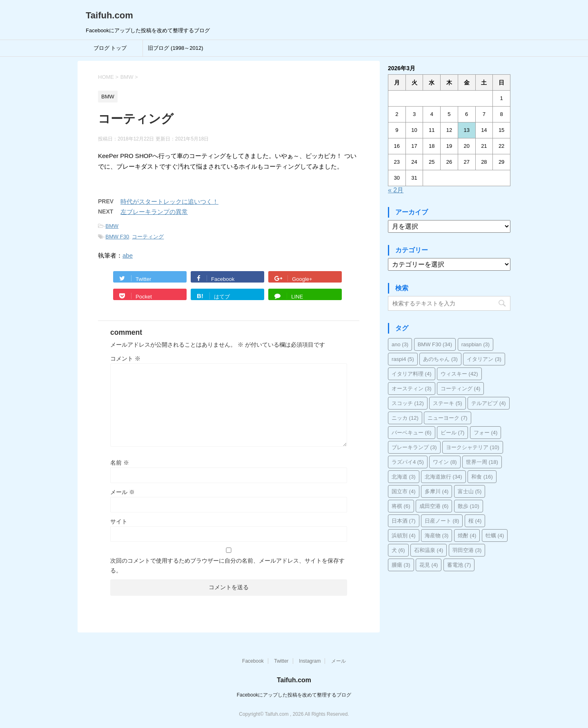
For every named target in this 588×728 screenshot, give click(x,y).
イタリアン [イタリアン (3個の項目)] (484, 359)
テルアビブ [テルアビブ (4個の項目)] (489, 403)
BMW (112, 226)
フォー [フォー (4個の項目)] (486, 433)
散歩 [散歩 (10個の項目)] (469, 506)
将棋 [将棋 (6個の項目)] (401, 506)
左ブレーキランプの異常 (154, 212)
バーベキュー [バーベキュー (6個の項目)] (412, 433)
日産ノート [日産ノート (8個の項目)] (442, 521)
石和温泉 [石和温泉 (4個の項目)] (429, 550)
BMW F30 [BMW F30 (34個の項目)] (435, 344)
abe (128, 255)
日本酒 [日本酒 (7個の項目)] (404, 521)
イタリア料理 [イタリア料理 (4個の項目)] (412, 374)
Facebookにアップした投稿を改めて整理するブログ (294, 695)
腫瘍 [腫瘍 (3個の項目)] (401, 565)
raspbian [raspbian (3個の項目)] (476, 344)
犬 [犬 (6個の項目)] (398, 550)
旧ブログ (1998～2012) (175, 48)
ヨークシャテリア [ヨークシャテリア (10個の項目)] (473, 447)
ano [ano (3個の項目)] (400, 344)
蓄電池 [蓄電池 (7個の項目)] (459, 565)
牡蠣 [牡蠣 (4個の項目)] (495, 535)
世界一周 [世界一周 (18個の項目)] (482, 462)
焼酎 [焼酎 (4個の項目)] (467, 535)
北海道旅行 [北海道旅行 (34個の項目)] (443, 477)
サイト (119, 521)
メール (122, 492)
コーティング (148, 237)
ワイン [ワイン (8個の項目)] (445, 462)
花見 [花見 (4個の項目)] (429, 565)
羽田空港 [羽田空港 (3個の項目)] (467, 550)
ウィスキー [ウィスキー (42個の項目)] (459, 374)
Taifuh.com (109, 15)
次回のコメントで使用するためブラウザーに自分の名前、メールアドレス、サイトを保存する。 (227, 565)
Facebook (253, 661)
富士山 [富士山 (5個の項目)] (470, 491)
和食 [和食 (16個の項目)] (482, 477)
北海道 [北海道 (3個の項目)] (404, 477)
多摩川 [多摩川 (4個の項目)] (437, 491)
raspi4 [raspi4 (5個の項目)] (403, 359)
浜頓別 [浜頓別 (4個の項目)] (404, 535)
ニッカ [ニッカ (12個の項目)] (405, 418)
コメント (125, 358)
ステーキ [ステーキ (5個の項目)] (448, 403)
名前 (120, 463)
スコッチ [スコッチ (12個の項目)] (408, 403)
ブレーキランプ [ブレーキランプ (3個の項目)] (414, 447)
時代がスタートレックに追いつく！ (169, 201)
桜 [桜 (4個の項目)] (475, 521)
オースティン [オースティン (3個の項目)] (412, 388)
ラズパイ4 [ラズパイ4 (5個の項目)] (408, 462)
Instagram (310, 661)
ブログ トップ (110, 48)
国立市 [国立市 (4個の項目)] (404, 491)
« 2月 (396, 190)
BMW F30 (117, 237)
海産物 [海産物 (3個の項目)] (437, 535)
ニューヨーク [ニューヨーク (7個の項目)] (448, 418)
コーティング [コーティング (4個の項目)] (461, 388)
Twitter (281, 661)
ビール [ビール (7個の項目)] (453, 433)
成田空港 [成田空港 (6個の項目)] (434, 506)
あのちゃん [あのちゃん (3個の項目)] (440, 359)
